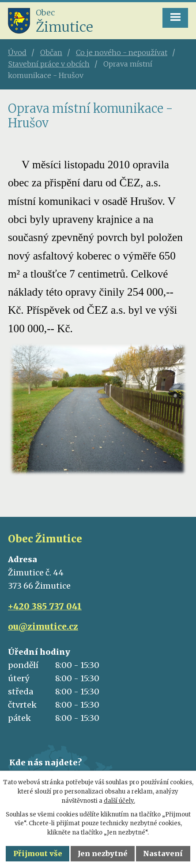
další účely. (119, 801)
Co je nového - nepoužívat (122, 52)
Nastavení (163, 853)
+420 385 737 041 (45, 606)
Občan (51, 52)
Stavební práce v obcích (49, 64)
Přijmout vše (38, 853)
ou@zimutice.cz (43, 627)
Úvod (17, 52)
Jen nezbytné (103, 853)
